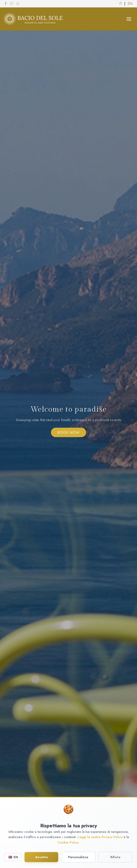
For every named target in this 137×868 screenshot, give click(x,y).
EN (130, 4)
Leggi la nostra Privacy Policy (100, 843)
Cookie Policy (68, 848)
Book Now (68, 433)
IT (121, 4)
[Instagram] (12, 3)
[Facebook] (6, 3)
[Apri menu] (129, 19)
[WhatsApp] (18, 3)
